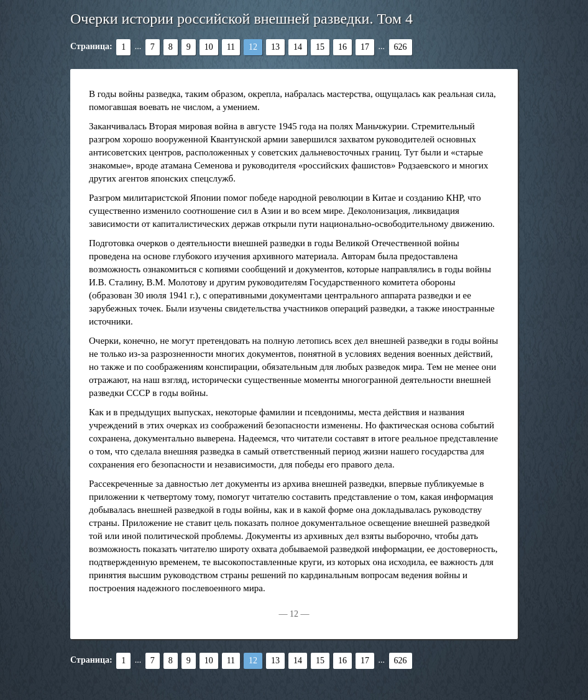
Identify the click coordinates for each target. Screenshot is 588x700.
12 (253, 47)
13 (275, 47)
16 (342, 47)
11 (231, 47)
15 (320, 47)
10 (209, 47)
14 (298, 47)
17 (365, 47)
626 (401, 47)
